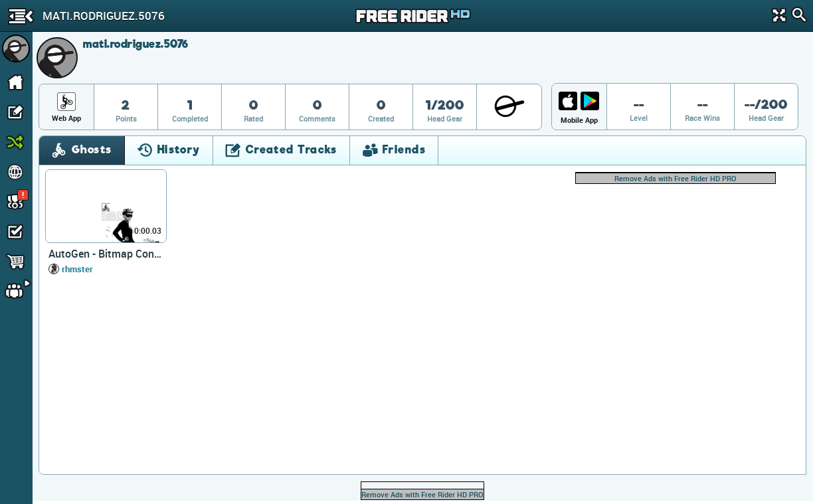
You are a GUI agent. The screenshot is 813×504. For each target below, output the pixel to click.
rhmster (77, 269)
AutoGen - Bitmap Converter (106, 254)
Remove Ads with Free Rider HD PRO (676, 178)
